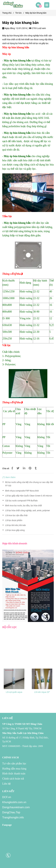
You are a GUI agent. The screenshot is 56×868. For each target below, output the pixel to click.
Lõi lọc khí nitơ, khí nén (16, 525)
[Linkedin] (24, 468)
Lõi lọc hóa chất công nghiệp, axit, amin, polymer (28, 511)
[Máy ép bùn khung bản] (13, 5)
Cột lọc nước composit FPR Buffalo (21, 501)
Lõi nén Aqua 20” (42, 692)
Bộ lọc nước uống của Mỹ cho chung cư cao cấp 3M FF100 (29, 484)
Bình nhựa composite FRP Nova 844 (22, 491)
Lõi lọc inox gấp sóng (15, 530)
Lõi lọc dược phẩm (14, 520)
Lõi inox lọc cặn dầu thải (16, 515)
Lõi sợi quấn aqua (14, 692)
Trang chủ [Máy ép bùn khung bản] (7, 13)
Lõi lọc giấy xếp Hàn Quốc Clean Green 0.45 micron (29, 496)
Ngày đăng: (9, 28)
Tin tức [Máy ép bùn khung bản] (18, 13)
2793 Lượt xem (37, 28)
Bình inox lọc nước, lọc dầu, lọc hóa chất (24, 506)
